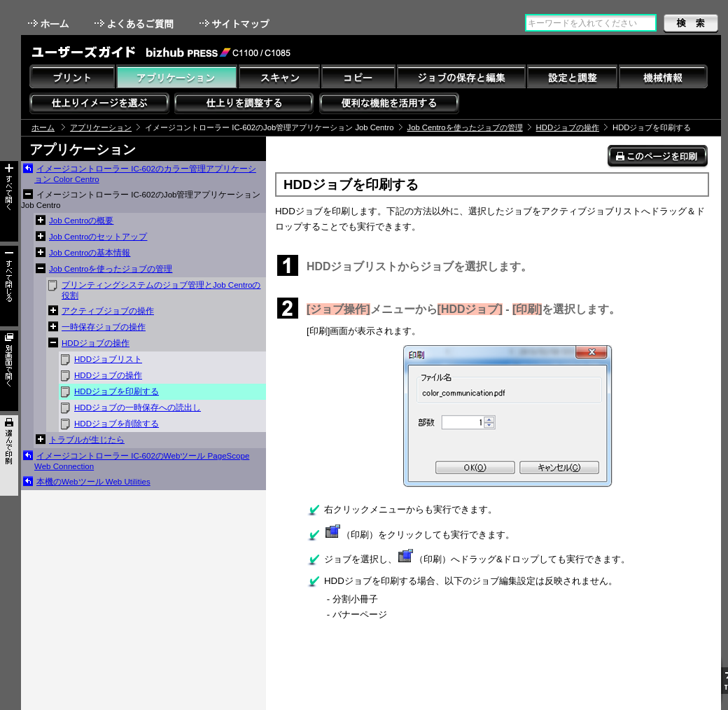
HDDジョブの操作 (568, 127)
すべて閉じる (9, 286)
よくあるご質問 (135, 23)
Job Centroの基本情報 (90, 253)
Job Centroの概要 (81, 221)
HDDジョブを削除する (117, 424)
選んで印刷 (9, 455)
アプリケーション (101, 127)
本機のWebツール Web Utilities (93, 482)
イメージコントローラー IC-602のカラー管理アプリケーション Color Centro (145, 174)
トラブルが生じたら (87, 440)
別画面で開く (9, 371)
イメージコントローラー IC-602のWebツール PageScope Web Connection (142, 461)
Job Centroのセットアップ (98, 237)
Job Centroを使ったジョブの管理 (465, 127)
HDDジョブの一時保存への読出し (138, 408)
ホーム (50, 23)
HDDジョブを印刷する (117, 391)
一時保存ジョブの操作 (104, 327)
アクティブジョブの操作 (108, 311)
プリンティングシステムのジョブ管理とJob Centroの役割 (161, 290)
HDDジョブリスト (108, 359)
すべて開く (9, 201)
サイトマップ (236, 23)
